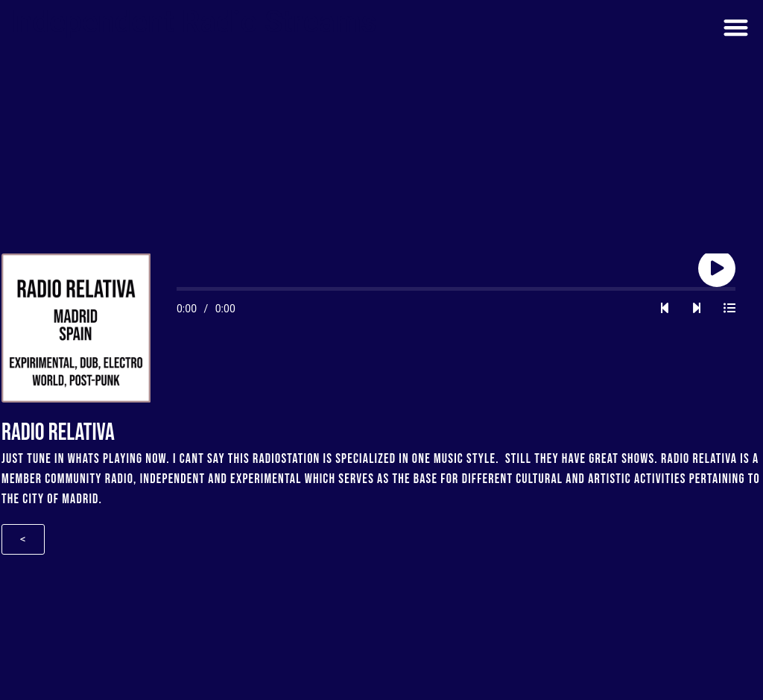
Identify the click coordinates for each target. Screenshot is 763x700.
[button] (736, 27)
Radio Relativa (699, 459)
